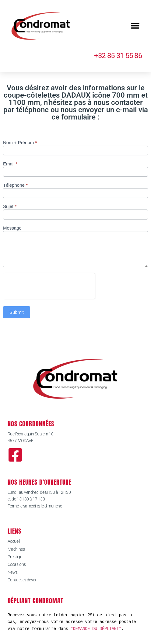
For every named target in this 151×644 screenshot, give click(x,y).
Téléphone (15, 185)
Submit (17, 312)
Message (12, 228)
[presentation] (49, 285)
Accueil (14, 541)
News (13, 572)
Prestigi (14, 557)
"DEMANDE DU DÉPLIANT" (96, 629)
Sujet (10, 206)
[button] (135, 26)
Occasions (17, 564)
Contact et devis (22, 580)
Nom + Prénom (20, 143)
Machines (16, 549)
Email (10, 164)
